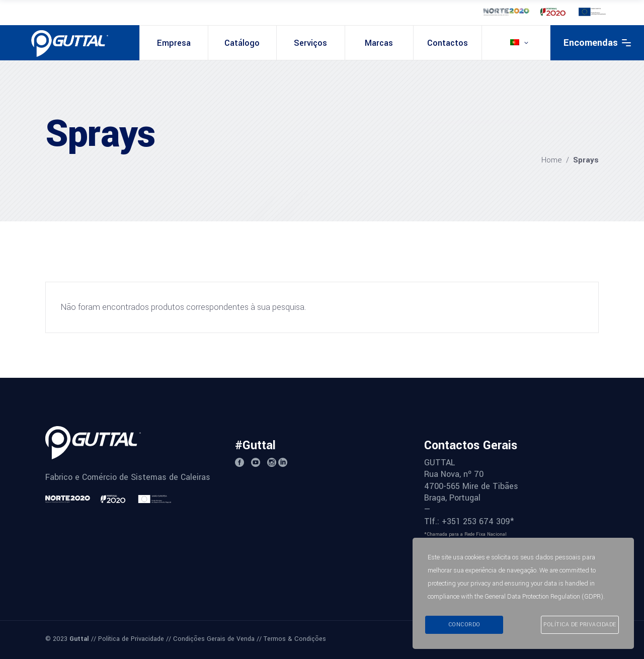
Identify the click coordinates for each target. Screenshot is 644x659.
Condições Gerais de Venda (214, 639)
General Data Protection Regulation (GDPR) (544, 597)
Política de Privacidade (131, 639)
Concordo (464, 625)
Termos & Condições (295, 639)
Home (552, 160)
